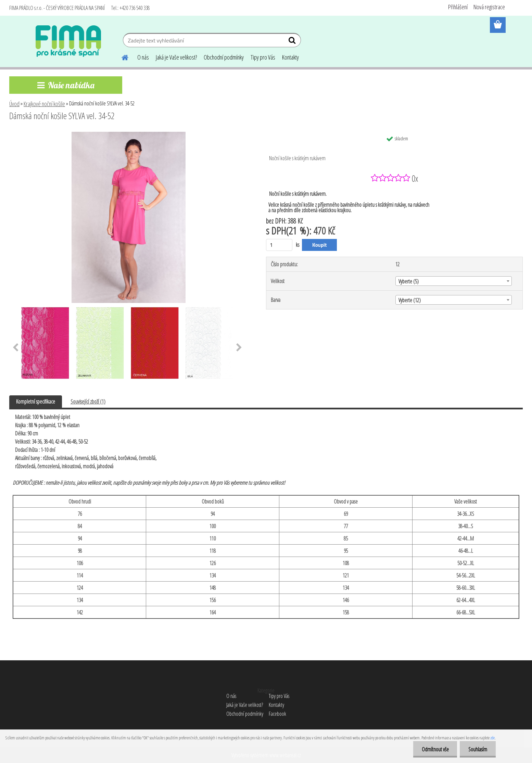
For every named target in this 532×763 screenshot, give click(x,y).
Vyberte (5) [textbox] (409, 281)
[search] (293, 42)
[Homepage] (121, 56)
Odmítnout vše (435, 749)
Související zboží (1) (88, 402)
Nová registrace (489, 7)
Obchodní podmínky (224, 57)
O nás (143, 57)
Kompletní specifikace (36, 402)
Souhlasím (478, 749)
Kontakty (290, 57)
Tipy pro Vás (263, 57)
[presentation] (16, 348)
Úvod (14, 104)
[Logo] (68, 41)
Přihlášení (458, 7)
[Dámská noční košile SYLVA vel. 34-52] (129, 135)
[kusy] (279, 245)
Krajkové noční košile (44, 104)
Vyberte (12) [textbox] (410, 300)
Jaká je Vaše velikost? (176, 57)
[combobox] (454, 281)
